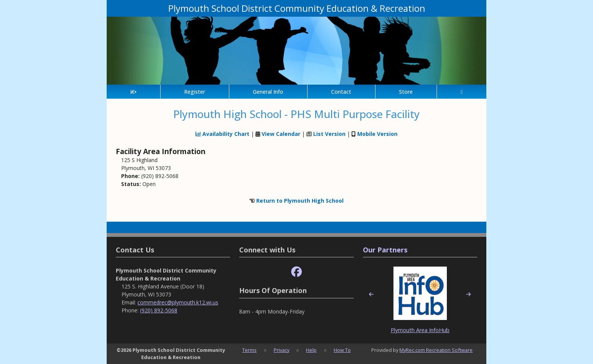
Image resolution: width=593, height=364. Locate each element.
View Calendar (281, 134)
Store (406, 92)
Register (195, 92)
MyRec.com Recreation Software (436, 350)
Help (311, 350)
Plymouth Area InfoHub (420, 330)
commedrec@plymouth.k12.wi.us (178, 302)
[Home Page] (133, 92)
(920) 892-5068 (159, 310)
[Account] (462, 92)
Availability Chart (222, 134)
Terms (249, 350)
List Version (329, 134)
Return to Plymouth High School (300, 201)
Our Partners (385, 250)
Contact (341, 92)
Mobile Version (377, 134)
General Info (268, 92)
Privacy (282, 350)
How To (342, 350)
